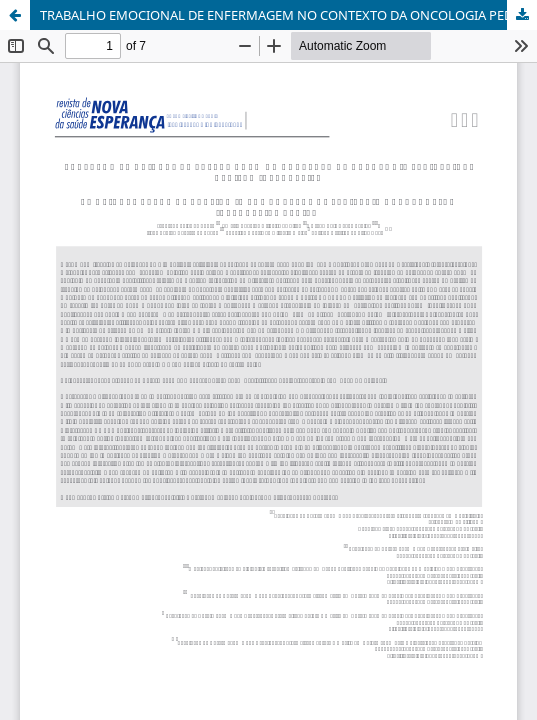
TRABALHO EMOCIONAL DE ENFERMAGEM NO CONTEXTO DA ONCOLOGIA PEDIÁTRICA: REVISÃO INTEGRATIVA (288, 15)
